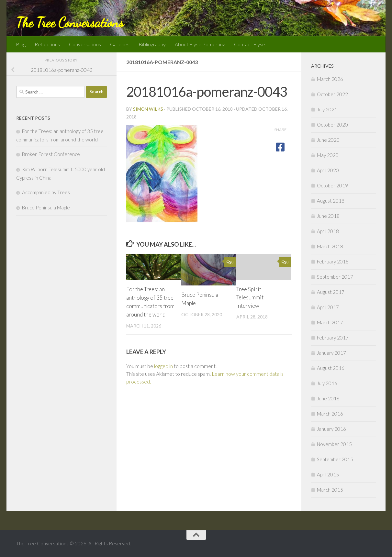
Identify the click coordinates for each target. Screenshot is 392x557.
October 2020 (332, 125)
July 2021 (327, 109)
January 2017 (331, 353)
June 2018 (328, 216)
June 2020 (328, 140)
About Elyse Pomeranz (200, 44)
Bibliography (152, 44)
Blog (21, 44)
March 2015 (330, 490)
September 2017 (335, 277)
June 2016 (328, 398)
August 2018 (331, 201)
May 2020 (328, 155)
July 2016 (327, 383)
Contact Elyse (250, 44)
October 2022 (332, 94)
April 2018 (328, 231)
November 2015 (334, 444)
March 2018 (330, 246)
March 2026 (330, 79)
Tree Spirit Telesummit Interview (250, 297)
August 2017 (331, 292)
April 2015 (328, 474)
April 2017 (328, 307)
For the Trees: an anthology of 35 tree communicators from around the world (150, 306)
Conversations (85, 44)
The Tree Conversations (70, 22)
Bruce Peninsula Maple (46, 207)
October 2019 (332, 185)
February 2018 (333, 262)
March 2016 (330, 414)
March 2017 (330, 322)
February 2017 (333, 338)
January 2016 (331, 429)
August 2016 (331, 368)
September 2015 (335, 459)
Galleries (120, 44)
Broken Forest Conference (51, 154)
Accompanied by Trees (46, 192)
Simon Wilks (148, 109)
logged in (163, 373)
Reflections (47, 44)
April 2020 (328, 170)
